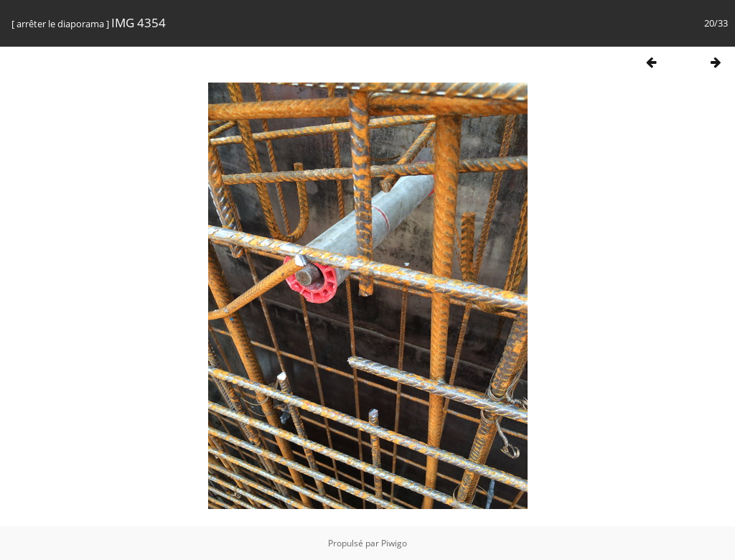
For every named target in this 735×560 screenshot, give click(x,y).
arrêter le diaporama (60, 24)
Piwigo (394, 543)
